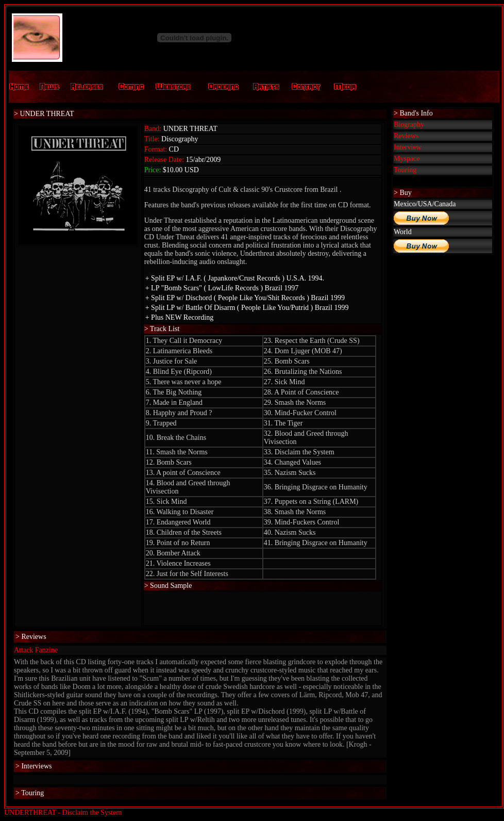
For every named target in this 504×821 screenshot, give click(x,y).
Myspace (407, 159)
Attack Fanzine (36, 650)
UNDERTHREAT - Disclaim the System (63, 812)
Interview (408, 147)
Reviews (406, 136)
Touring (405, 170)
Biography (409, 125)
